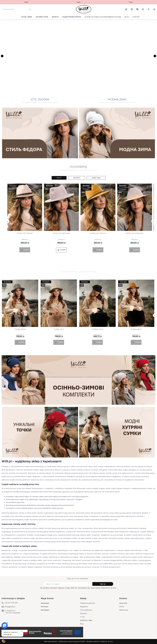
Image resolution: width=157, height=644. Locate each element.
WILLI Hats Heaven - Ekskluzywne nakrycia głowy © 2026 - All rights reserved (72, 642)
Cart (154, 9)
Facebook (126, 9)
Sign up (103, 584)
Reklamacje (124, 610)
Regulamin (84, 607)
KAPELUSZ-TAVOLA (98, 233)
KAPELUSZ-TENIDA (25, 233)
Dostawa (83, 613)
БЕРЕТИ (55, 17)
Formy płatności (86, 610)
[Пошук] (17, 9)
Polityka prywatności (88, 603)
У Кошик (25, 250)
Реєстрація (45, 607)
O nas (82, 617)
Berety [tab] (59, 178)
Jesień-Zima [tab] (96, 178)
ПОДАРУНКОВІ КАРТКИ (72, 17)
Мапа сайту (123, 603)
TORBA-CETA (59, 329)
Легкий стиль (42, 17)
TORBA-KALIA (136, 329)
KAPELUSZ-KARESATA (135, 233)
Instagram (132, 9)
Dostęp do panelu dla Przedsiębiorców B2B (103, 17)
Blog (127, 17)
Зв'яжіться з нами (86, 620)
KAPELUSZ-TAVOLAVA (61, 233)
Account (149, 9)
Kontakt (136, 17)
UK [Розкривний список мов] (137, 9)
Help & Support (143, 9)
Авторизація (45, 603)
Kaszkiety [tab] (77, 178)
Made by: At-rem (107, 642)
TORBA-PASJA (20, 329)
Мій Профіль (45, 610)
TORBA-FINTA (97, 329)
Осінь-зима (27, 17)
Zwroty (122, 607)
